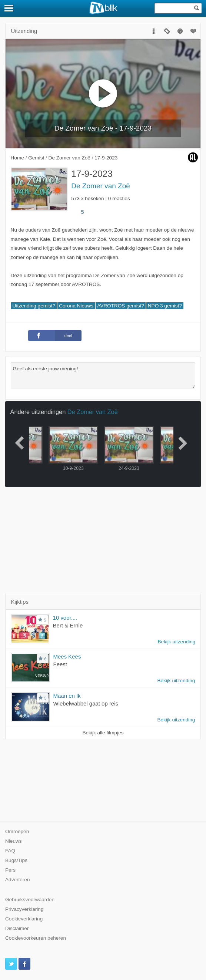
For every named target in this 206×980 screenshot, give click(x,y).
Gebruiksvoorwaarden (30, 900)
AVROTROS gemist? (121, 306)
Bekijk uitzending (176, 642)
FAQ (10, 851)
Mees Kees (67, 656)
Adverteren (18, 880)
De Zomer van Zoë (101, 186)
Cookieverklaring (24, 919)
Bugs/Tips (16, 860)
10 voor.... (65, 618)
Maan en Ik (67, 696)
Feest (60, 664)
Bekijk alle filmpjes (103, 733)
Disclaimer (17, 928)
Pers (10, 870)
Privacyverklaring (24, 909)
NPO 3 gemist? (165, 306)
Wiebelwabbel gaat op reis (86, 703)
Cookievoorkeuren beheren (36, 938)
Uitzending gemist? (34, 306)
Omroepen (17, 831)
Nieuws (14, 841)
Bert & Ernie (68, 625)
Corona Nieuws (76, 306)
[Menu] (9, 8)
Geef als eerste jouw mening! (103, 376)
